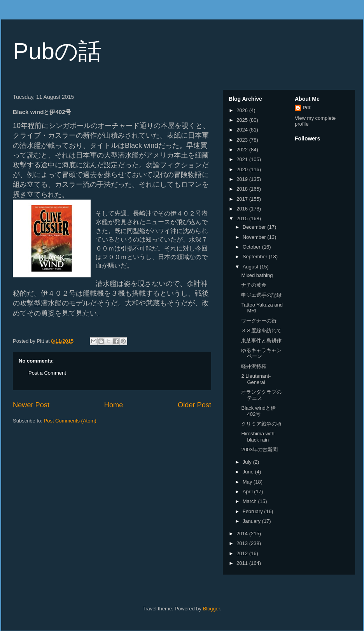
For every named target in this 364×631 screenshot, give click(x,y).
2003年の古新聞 (259, 450)
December (255, 227)
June (249, 472)
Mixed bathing (257, 275)
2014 (243, 534)
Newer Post (31, 405)
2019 (243, 179)
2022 (243, 150)
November (255, 237)
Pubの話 (57, 51)
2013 (243, 543)
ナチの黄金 (254, 285)
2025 (243, 120)
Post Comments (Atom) (70, 421)
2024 (243, 130)
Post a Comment (47, 373)
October (252, 247)
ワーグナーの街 (259, 321)
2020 (243, 169)
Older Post (194, 405)
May (248, 482)
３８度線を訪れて (261, 330)
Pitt (307, 108)
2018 (243, 189)
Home (114, 405)
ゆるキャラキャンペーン (261, 353)
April (248, 492)
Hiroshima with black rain (258, 437)
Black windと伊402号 (258, 411)
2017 (243, 199)
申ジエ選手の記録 (261, 295)
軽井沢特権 (254, 366)
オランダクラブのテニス (261, 395)
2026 (243, 110)
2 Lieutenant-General (256, 379)
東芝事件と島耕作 (261, 341)
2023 (243, 140)
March (250, 501)
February (254, 511)
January (252, 521)
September (256, 257)
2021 (243, 159)
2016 (243, 209)
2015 (243, 218)
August (251, 267)
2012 (243, 553)
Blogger (212, 609)
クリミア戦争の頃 (261, 424)
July (248, 462)
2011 (243, 563)
